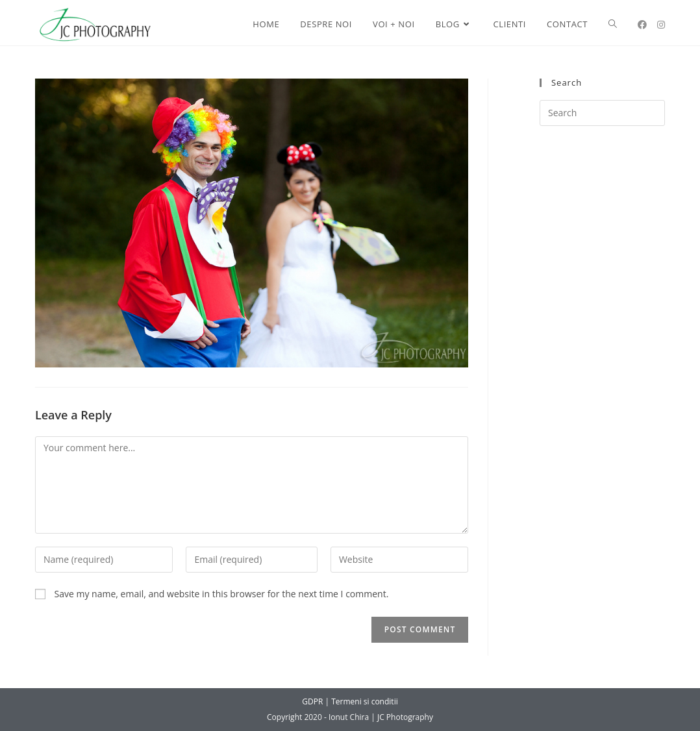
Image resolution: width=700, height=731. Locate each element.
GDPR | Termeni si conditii (350, 701)
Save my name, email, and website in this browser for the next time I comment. (222, 594)
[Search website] (613, 24)
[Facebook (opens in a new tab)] (642, 25)
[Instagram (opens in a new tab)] (661, 25)
